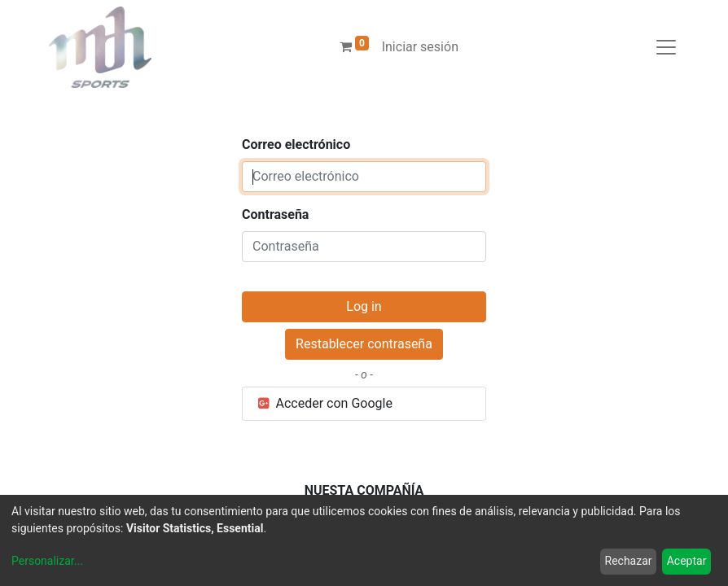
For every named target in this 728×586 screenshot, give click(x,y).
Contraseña (275, 214)
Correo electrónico (296, 144)
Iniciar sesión (420, 47)
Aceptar (687, 561)
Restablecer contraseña (364, 344)
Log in (364, 306)
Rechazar (629, 561)
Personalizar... (47, 561)
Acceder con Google (324, 403)
